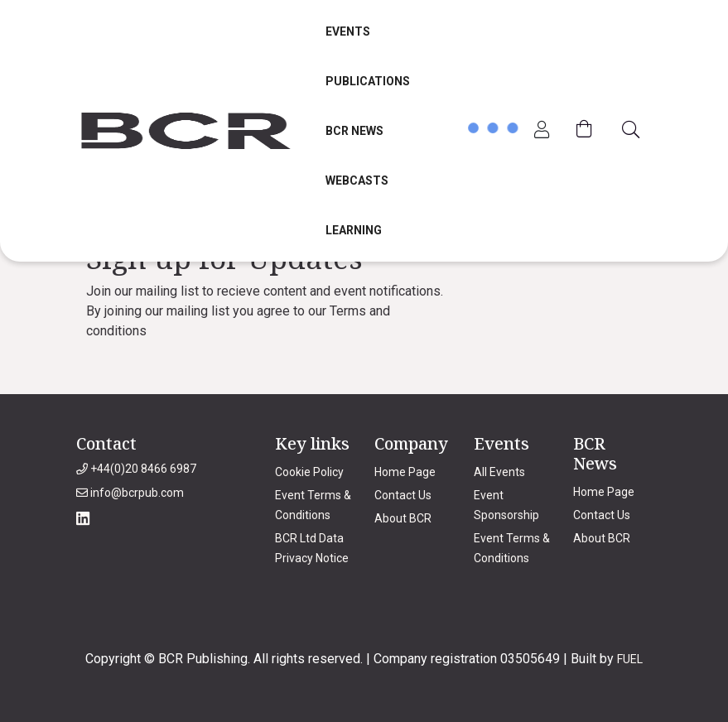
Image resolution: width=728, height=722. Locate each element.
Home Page (405, 472)
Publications (368, 81)
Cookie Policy (309, 472)
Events (348, 31)
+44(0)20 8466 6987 (136, 469)
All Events (499, 472)
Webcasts (357, 180)
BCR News (354, 131)
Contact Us (403, 495)
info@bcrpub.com (130, 493)
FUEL (630, 659)
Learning (354, 230)
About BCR (403, 518)
